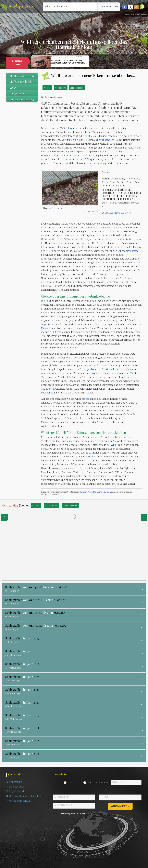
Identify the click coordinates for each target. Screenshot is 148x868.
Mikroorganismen (128, 251)
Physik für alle (16, 792)
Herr (70, 782)
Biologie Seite (22, 7)
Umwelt (137, 136)
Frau (90, 782)
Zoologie (47, 88)
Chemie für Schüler (19, 801)
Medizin (61, 247)
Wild (115, 358)
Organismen (48, 324)
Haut (87, 136)
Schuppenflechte (107, 140)
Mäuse (75, 267)
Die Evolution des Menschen (24, 796)
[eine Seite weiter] (144, 517)
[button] (142, 7)
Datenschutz (15, 787)
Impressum (14, 782)
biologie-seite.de (22, 75)
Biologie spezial (23, 93)
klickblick (87, 211)
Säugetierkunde (77, 88)
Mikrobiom (68, 128)
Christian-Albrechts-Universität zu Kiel (96, 492)
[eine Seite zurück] (4, 517)
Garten (59, 208)
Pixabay (95, 211)
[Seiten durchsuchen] (70, 7)
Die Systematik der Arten (23, 81)
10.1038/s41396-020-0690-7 (119, 213)
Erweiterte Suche (109, 7)
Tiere (44, 377)
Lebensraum (48, 393)
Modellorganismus (92, 160)
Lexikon (23, 87)
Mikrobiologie (61, 88)
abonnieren (120, 806)
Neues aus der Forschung (23, 99)
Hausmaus (70, 160)
